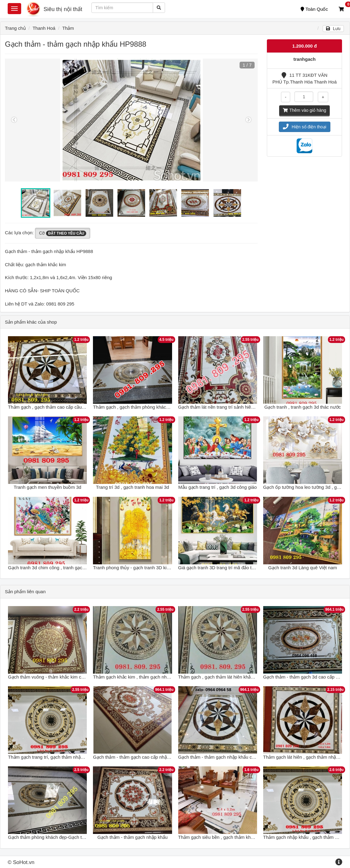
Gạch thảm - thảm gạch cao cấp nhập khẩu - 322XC (146, 757)
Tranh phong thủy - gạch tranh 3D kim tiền (136, 568)
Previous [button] (14, 120)
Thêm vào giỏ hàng (304, 110)
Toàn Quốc (314, 9)
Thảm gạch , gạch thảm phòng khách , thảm (138, 407)
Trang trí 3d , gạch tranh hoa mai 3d (133, 487)
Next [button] (248, 120)
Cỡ (63, 233)
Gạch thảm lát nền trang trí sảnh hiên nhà (220, 407)
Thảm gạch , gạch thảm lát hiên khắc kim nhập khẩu (231, 677)
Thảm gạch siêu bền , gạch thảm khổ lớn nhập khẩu (231, 837)
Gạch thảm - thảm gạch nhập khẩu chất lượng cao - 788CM (239, 757)
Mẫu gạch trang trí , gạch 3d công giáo (217, 487)
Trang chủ (15, 28)
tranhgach (304, 59)
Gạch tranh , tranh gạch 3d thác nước (303, 407)
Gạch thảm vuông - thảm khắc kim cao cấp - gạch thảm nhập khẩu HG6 (81, 677)
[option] (131, 120)
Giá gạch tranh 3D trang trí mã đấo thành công (226, 568)
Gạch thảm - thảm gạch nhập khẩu (132, 837)
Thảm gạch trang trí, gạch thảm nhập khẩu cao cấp (60, 757)
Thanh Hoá (44, 28)
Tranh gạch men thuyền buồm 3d (47, 487)
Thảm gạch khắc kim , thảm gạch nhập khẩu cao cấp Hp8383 (155, 677)
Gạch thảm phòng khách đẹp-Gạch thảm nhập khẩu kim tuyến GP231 (79, 837)
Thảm (68, 28)
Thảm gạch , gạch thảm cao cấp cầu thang (51, 407)
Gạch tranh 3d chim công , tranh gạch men (52, 568)
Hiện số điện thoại (305, 127)
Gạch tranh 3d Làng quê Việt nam (302, 568)
